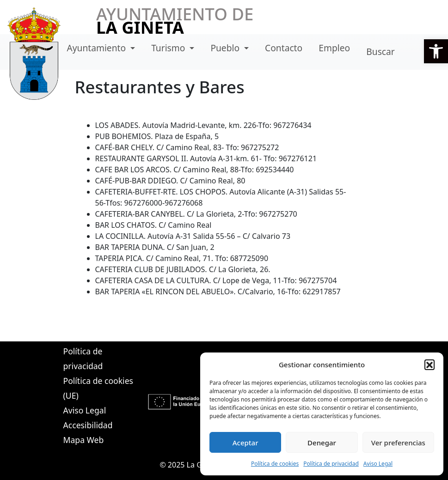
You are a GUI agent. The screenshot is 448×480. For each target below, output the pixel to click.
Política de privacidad (331, 464)
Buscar (380, 52)
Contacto (284, 48)
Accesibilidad (88, 425)
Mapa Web (84, 440)
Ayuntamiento (98, 48)
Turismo (169, 48)
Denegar (322, 443)
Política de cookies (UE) (98, 388)
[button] (436, 51)
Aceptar (245, 443)
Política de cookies (275, 464)
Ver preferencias (398, 443)
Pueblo (226, 48)
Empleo (334, 48)
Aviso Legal (378, 464)
